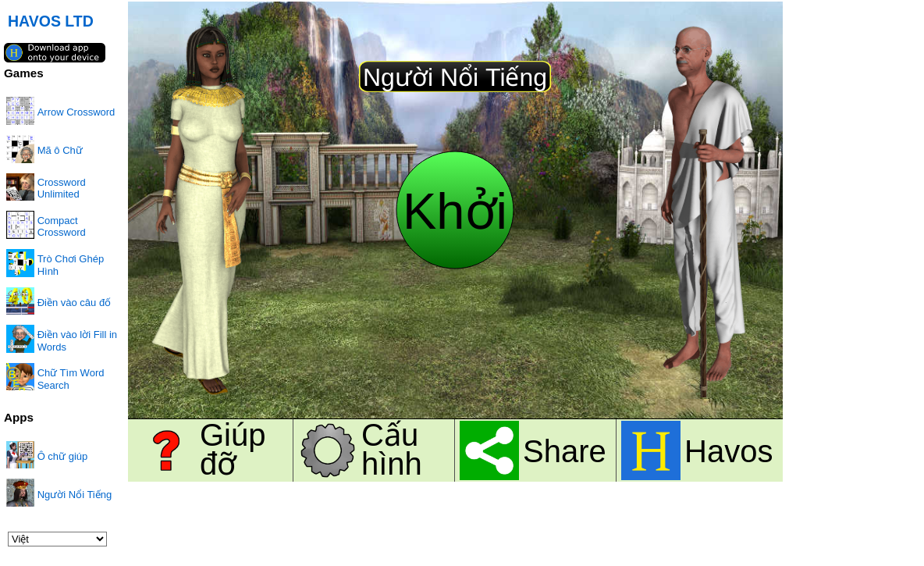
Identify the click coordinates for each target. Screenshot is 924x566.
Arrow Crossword (76, 112)
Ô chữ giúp (63, 456)
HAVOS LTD (51, 21)
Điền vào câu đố (75, 303)
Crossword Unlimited (62, 188)
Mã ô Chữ (60, 150)
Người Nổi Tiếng (75, 495)
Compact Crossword (62, 226)
